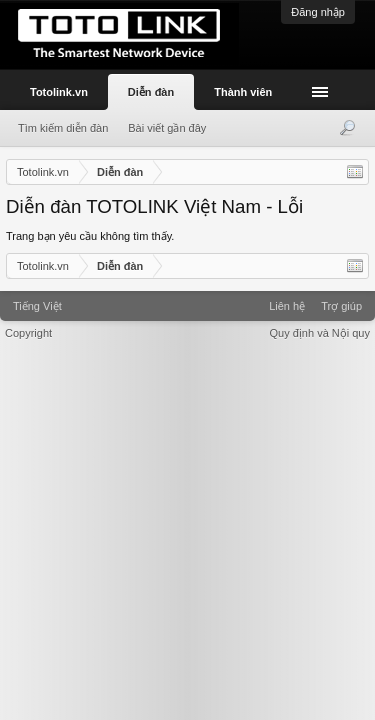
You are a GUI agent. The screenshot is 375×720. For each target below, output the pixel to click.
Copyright (28, 333)
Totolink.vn (59, 92)
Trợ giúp (341, 306)
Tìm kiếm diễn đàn (63, 128)
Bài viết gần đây (167, 128)
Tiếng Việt (37, 306)
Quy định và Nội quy (320, 333)
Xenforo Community (187, 299)
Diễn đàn (151, 92)
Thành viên (243, 92)
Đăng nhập (318, 12)
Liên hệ (287, 306)
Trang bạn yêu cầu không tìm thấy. (90, 236)
